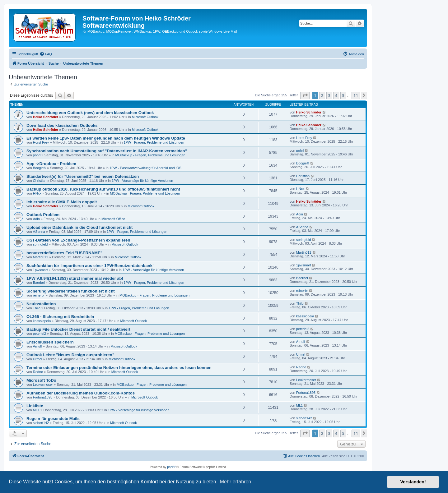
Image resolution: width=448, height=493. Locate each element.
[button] (305, 95)
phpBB (172, 467)
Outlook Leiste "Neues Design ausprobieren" (70, 355)
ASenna (39, 232)
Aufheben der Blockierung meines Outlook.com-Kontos (81, 393)
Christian (40, 181)
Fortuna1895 (43, 397)
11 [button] (356, 95)
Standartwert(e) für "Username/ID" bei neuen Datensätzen (83, 176)
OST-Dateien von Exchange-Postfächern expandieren (78, 240)
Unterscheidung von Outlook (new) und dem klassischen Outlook (90, 113)
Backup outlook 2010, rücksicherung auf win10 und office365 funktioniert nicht (103, 189)
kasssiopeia (42, 321)
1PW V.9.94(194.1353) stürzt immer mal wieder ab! (75, 278)
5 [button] (343, 95)
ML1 (36, 410)
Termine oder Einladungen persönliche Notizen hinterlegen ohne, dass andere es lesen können (119, 368)
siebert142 (41, 423)
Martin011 (41, 257)
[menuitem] (46, 54)
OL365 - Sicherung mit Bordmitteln (60, 317)
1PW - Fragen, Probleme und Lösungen (154, 142)
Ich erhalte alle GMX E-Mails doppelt (62, 202)
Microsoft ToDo (41, 380)
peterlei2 (40, 334)
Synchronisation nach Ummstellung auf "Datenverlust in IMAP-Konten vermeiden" (107, 151)
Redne (38, 372)
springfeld (40, 244)
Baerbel (39, 283)
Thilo (37, 308)
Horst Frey (41, 142)
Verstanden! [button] (413, 482)
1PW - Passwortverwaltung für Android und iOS (145, 168)
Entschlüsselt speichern (50, 342)
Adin (36, 219)
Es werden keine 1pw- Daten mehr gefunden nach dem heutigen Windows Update (106, 138)
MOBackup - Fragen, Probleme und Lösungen (150, 155)
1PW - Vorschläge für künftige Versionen (142, 181)
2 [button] (322, 95)
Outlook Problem (43, 215)
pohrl (37, 155)
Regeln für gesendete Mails (53, 419)
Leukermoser (43, 385)
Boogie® (40, 168)
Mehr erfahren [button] (236, 482)
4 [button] (336, 95)
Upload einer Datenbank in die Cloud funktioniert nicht (79, 227)
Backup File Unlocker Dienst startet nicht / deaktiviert (78, 329)
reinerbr (39, 295)
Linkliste (35, 406)
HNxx (37, 193)
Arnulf (37, 346)
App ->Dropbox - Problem (51, 164)
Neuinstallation (41, 304)
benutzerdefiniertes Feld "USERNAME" (64, 253)
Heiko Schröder (46, 117)
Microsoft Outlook (145, 117)
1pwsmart (40, 270)
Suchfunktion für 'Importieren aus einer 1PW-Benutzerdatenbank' (90, 266)
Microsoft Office (113, 219)
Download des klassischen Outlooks (62, 125)
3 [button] (329, 95)
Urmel (37, 359)
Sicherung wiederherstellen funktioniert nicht (71, 291)
